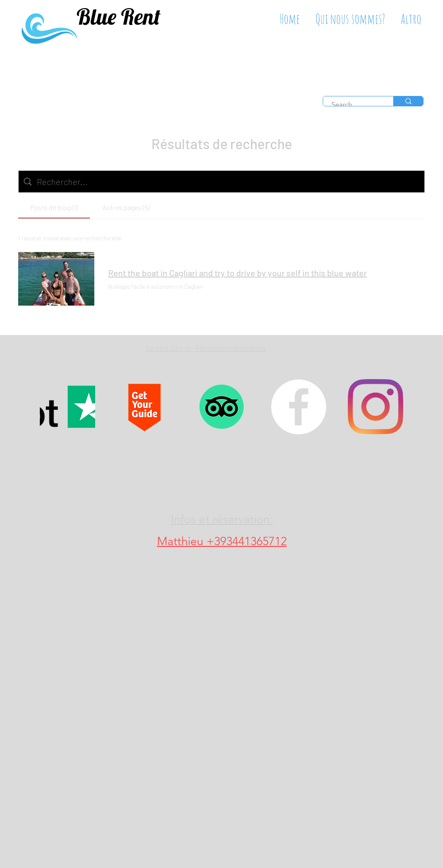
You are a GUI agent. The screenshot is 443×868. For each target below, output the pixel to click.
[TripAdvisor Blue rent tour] (221, 407)
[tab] (54, 207)
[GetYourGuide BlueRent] (144, 407)
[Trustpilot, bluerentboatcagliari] (67, 407)
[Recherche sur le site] (228, 182)
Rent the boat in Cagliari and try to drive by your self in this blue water (238, 273)
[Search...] (353, 105)
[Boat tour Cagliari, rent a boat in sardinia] (299, 407)
